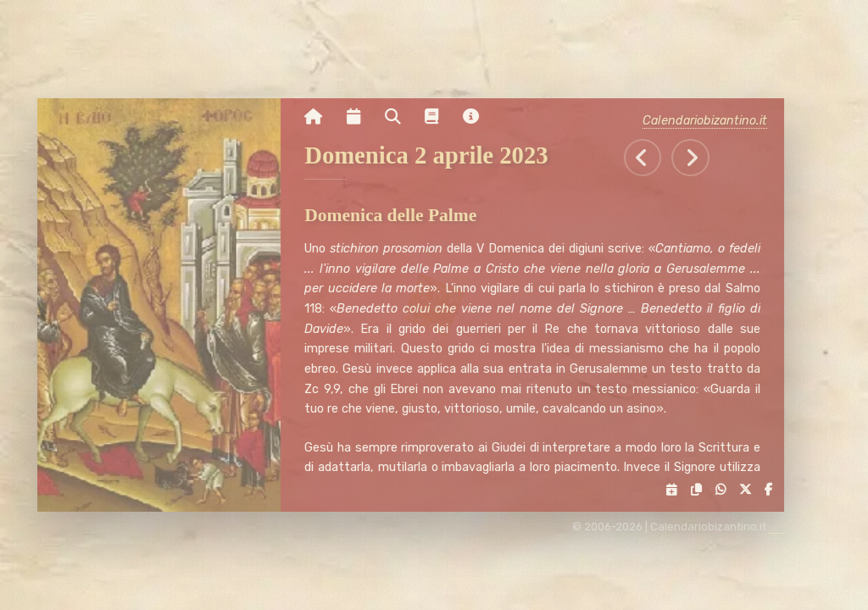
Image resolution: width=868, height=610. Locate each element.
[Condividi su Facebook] (771, 490)
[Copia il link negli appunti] (699, 490)
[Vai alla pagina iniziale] (320, 117)
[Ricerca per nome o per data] (399, 117)
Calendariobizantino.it (712, 121)
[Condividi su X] (748, 490)
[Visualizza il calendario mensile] (359, 117)
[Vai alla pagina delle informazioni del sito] (477, 117)
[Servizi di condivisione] (675, 490)
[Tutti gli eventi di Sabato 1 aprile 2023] (649, 158)
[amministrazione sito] (783, 527)
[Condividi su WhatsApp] (724, 490)
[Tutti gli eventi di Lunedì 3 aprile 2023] (697, 158)
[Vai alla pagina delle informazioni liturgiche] (438, 117)
